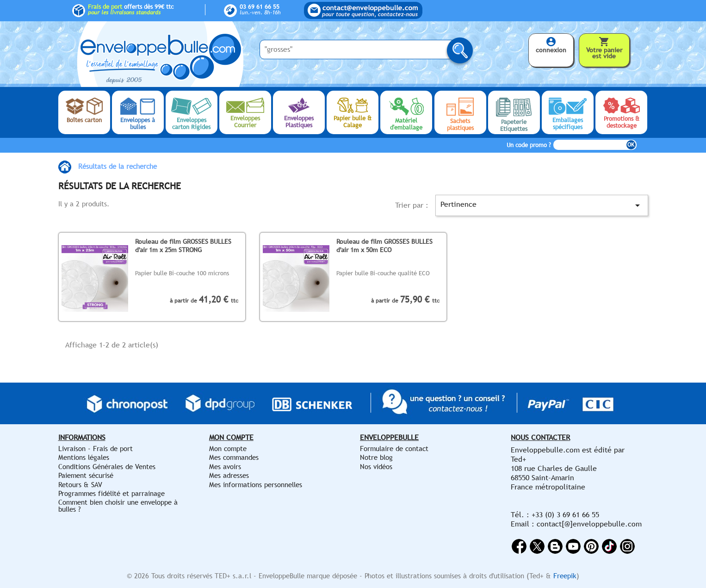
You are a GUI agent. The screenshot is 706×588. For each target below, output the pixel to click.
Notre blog (376, 457)
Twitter (537, 546)
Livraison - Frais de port (96, 449)
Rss (555, 546)
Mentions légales (84, 457)
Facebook (519, 546)
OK (631, 145)
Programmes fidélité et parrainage (111, 493)
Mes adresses (229, 475)
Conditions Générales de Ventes (107, 467)
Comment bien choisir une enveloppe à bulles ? (118, 505)
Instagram (627, 546)
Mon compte (228, 449)
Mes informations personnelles (256, 485)
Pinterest (591, 546)
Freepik (565, 576)
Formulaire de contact (394, 449)
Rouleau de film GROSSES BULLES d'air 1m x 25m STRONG (183, 245)
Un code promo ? (529, 145)
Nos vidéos (376, 467)
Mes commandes (234, 457)
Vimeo (609, 546)
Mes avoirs (225, 467)
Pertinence (542, 205)
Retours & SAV (80, 485)
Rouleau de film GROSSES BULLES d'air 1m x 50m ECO (384, 245)
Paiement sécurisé (86, 475)
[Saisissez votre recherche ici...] (359, 50)
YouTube (573, 546)
